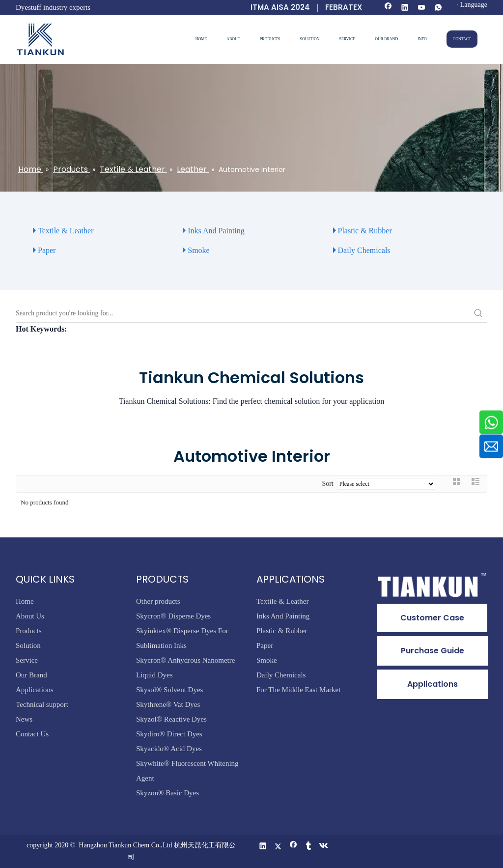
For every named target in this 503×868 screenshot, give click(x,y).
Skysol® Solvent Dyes (169, 690)
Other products (158, 601)
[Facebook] (388, 8)
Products (29, 631)
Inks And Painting (216, 231)
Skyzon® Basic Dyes (168, 793)
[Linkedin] (405, 8)
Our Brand (31, 675)
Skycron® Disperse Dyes (173, 616)
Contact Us (32, 734)
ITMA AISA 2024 (280, 7)
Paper (47, 250)
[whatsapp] (438, 8)
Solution (28, 645)
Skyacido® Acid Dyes (169, 749)
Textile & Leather (66, 231)
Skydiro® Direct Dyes (169, 734)
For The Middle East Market (298, 690)
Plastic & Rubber (365, 231)
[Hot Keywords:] (478, 313)
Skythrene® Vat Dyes (168, 704)
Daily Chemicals (364, 250)
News (24, 719)
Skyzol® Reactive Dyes (171, 719)
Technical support (42, 704)
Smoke (198, 250)
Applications (35, 690)
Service (27, 660)
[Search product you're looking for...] (243, 313)
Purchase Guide (433, 651)
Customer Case (432, 618)
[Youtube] (422, 8)
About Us (30, 616)
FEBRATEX (344, 7)
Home (25, 601)
